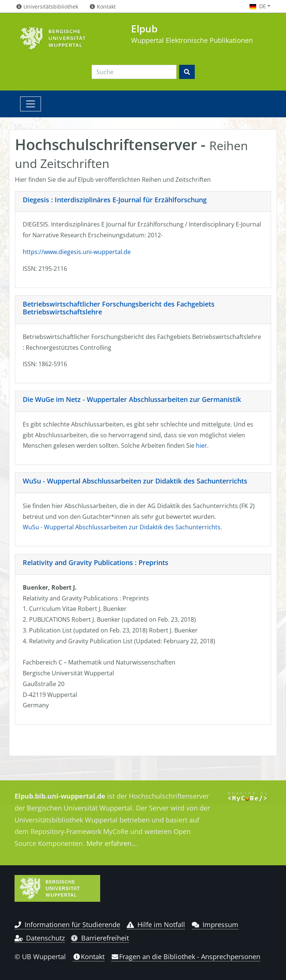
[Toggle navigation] (31, 104)
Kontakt (89, 957)
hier (201, 445)
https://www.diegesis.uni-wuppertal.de (77, 252)
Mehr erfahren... (112, 843)
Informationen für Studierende (67, 925)
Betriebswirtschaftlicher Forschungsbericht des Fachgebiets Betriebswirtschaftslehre (119, 308)
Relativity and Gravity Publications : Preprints (96, 562)
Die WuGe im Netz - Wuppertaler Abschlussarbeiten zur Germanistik (132, 399)
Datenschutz (40, 938)
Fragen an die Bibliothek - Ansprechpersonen (186, 957)
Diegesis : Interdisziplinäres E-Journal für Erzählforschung (115, 200)
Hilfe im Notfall (156, 925)
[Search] (134, 72)
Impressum (215, 925)
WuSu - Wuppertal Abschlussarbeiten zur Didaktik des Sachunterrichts (135, 481)
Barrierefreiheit (100, 938)
